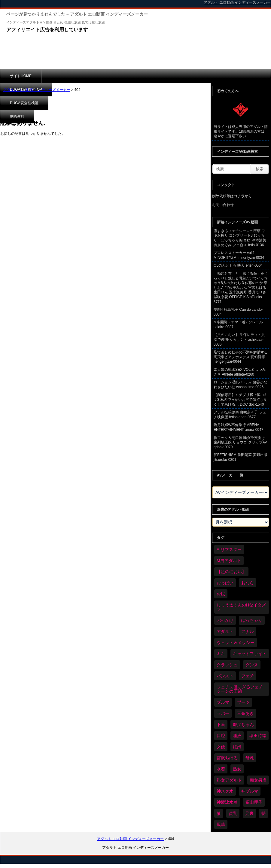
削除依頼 (158, 76)
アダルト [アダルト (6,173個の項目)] (225, 631)
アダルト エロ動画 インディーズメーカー (37, 90)
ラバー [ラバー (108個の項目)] (223, 713)
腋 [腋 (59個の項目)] (219, 813)
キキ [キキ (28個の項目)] (221, 654)
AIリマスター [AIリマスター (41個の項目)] (229, 549)
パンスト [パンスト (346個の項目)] (225, 676)
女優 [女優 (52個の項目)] (221, 747)
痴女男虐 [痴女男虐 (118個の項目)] (258, 780)
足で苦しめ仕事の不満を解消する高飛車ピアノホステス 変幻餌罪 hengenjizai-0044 (241, 357)
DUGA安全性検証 (117, 76)
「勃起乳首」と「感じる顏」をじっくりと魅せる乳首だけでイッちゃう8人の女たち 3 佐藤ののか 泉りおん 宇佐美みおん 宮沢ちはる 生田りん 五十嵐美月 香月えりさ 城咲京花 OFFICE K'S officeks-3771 (241, 288)
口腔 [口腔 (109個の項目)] (221, 736)
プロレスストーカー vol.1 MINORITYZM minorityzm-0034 (239, 255)
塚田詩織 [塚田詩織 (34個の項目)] (258, 736)
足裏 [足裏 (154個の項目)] (249, 813)
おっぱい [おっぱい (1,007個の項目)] (225, 583)
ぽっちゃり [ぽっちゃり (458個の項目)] (252, 620)
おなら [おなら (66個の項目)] (248, 583)
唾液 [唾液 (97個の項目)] (237, 736)
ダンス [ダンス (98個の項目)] (252, 665)
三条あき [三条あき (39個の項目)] (245, 713)
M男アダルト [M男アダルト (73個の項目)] (229, 561)
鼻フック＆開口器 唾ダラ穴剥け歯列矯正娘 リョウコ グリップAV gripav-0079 (240, 442)
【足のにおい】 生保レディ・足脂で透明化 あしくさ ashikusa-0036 (239, 339)
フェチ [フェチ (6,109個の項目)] (248, 676)
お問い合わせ (223, 205)
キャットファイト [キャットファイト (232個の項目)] (250, 654)
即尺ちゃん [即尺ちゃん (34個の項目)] (243, 724)
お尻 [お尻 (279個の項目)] (221, 594)
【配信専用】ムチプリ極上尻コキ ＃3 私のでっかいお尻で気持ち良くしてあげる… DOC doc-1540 (241, 399)
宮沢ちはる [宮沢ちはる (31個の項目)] (227, 758)
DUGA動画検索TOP (67, 76)
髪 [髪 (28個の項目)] (263, 813)
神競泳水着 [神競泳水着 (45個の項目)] (227, 802)
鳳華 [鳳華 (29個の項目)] (221, 824)
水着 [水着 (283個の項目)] (221, 769)
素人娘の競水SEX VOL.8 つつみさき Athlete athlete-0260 (240, 372)
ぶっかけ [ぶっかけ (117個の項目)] (225, 620)
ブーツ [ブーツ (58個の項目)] (243, 702)
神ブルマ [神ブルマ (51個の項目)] (250, 791)
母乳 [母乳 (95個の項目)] (250, 758)
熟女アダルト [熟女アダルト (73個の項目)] (229, 780)
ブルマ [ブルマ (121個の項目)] (223, 702)
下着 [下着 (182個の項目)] (221, 724)
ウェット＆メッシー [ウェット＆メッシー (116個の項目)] (236, 643)
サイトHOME (21, 76)
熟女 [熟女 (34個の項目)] (237, 769)
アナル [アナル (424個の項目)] (248, 631)
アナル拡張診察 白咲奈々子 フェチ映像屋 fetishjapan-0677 (240, 415)
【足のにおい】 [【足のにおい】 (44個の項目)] (231, 572)
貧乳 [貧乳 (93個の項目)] (233, 813)
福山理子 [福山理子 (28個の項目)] (254, 802)
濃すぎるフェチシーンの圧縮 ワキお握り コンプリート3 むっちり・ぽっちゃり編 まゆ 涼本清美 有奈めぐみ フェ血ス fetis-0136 (240, 238)
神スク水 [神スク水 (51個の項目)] (225, 791)
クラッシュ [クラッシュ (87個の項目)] (227, 665)
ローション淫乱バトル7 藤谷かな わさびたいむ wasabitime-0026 (240, 385)
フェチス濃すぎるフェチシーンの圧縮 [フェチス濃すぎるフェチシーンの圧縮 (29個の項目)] (240, 689)
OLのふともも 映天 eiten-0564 (238, 265)
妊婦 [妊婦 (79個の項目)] (237, 747)
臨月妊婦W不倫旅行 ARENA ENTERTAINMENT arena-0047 (238, 427)
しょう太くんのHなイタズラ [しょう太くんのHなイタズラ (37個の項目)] (241, 607)
